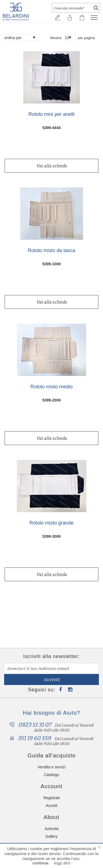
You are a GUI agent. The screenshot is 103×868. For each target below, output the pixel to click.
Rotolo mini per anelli (51, 114)
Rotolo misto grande (51, 523)
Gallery (51, 836)
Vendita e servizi (52, 767)
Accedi (51, 806)
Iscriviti (52, 680)
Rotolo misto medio (51, 387)
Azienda (51, 829)
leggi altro (62, 863)
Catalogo (51, 775)
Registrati (51, 798)
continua (40, 863)
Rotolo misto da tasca (51, 251)
